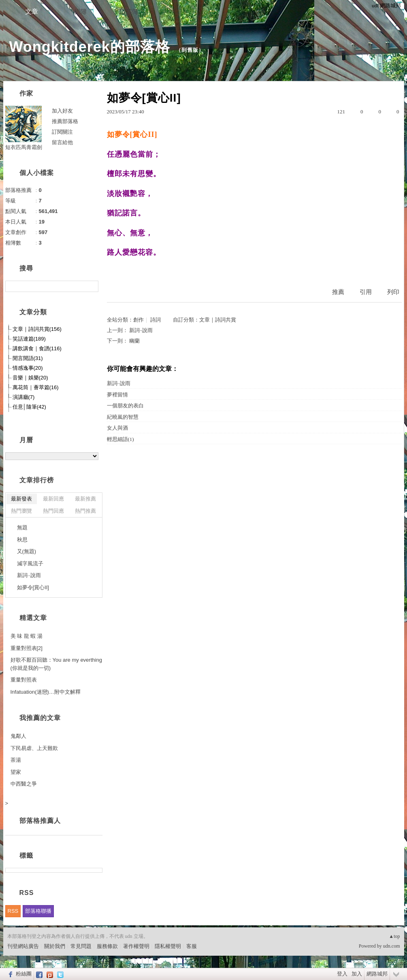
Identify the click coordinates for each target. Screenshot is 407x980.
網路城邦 (377, 974)
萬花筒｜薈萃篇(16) (36, 387)
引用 (366, 292)
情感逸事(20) (28, 368)
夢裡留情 (117, 395)
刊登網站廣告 (23, 946)
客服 (192, 946)
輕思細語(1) (120, 439)
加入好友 (62, 111)
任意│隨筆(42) (29, 407)
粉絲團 (24, 974)
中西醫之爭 (24, 784)
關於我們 (55, 946)
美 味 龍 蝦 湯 (27, 636)
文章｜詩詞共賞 (218, 320)
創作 (139, 320)
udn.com (392, 946)
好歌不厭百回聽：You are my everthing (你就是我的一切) (56, 664)
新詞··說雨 (141, 330)
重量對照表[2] (27, 648)
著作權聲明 (136, 946)
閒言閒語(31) (28, 358)
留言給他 (62, 142)
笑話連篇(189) (29, 339)
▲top (394, 936)
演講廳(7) (24, 397)
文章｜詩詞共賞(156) (37, 329)
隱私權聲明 (168, 946)
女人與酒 (117, 428)
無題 (22, 527)
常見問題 (81, 946)
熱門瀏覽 (21, 511)
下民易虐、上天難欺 (34, 748)
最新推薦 (85, 499)
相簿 (80, 12)
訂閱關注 (62, 132)
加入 (357, 974)
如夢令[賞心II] (33, 587)
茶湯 (16, 760)
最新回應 (53, 499)
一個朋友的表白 (125, 406)
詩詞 (156, 320)
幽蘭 (134, 341)
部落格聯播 (38, 911)
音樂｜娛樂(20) (30, 378)
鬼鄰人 (18, 736)
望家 (16, 772)
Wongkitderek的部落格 (90, 47)
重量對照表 (24, 680)
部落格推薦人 (40, 821)
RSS (13, 911)
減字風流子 (30, 563)
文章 (32, 12)
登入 (342, 974)
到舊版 (190, 50)
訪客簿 (129, 12)
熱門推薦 (85, 511)
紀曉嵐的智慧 (123, 417)
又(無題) (27, 551)
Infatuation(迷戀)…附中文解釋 (46, 692)
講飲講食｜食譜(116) (37, 348)
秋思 (22, 540)
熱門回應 (53, 511)
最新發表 (21, 499)
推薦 (338, 292)
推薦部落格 (65, 121)
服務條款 (107, 946)
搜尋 (91, 286)
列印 (393, 292)
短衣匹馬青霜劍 (24, 147)
